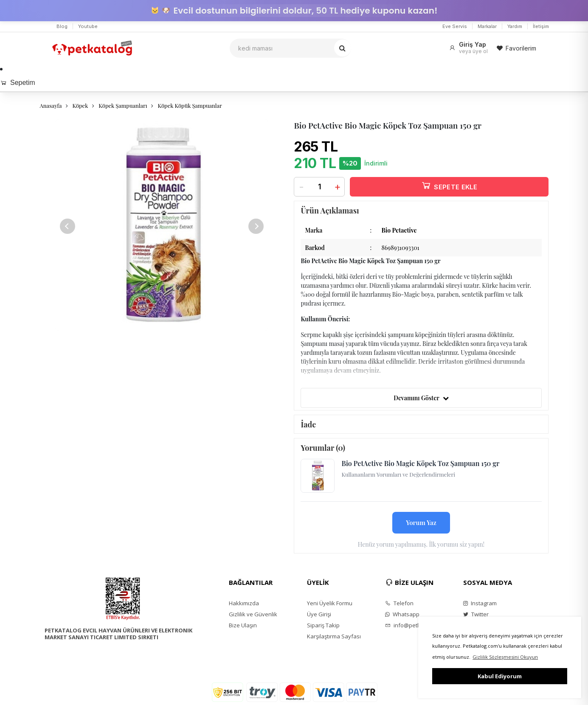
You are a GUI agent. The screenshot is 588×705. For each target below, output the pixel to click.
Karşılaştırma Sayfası (334, 636)
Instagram (480, 603)
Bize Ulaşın (243, 625)
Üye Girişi (319, 614)
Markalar (487, 26)
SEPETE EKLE (449, 185)
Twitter (476, 614)
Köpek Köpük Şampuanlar (190, 105)
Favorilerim (516, 48)
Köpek (80, 105)
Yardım (515, 26)
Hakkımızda (244, 603)
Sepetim (18, 83)
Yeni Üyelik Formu (330, 603)
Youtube (88, 26)
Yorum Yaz (421, 522)
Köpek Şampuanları (123, 105)
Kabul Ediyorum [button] (500, 676)
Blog (62, 26)
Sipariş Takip (323, 625)
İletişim (541, 26)
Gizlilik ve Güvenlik (253, 614)
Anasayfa (51, 105)
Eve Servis (455, 26)
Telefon (399, 603)
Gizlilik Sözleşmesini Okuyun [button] (505, 657)
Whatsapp (402, 614)
